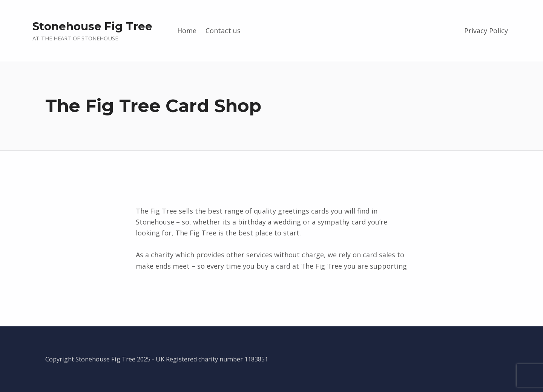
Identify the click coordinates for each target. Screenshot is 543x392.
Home (187, 31)
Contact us (223, 31)
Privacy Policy (486, 31)
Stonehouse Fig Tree (92, 26)
